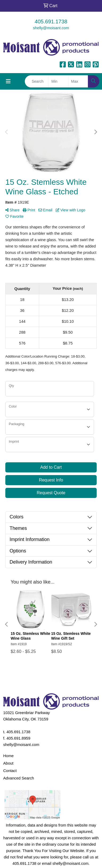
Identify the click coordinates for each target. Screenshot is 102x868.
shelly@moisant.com (51, 28)
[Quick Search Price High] (78, 81)
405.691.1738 (51, 22)
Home (8, 756)
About (8, 763)
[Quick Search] (37, 81)
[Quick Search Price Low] (58, 81)
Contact (10, 771)
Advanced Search (19, 778)
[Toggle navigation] (8, 81)
